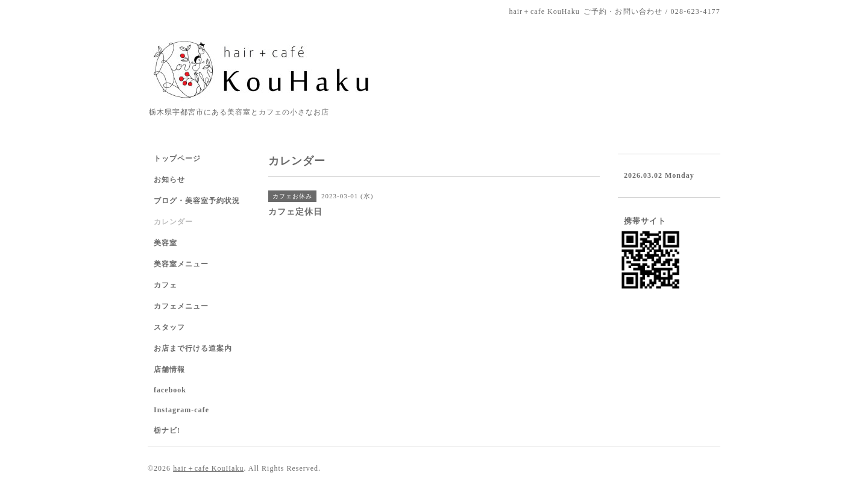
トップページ (177, 159)
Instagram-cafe (181, 410)
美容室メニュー (181, 264)
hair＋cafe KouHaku (208, 468)
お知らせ (169, 180)
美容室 (165, 243)
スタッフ (169, 327)
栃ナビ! (167, 430)
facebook (170, 390)
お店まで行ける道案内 (193, 348)
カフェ (165, 285)
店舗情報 (169, 369)
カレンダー (173, 222)
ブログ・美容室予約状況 (197, 201)
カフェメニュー (181, 306)
